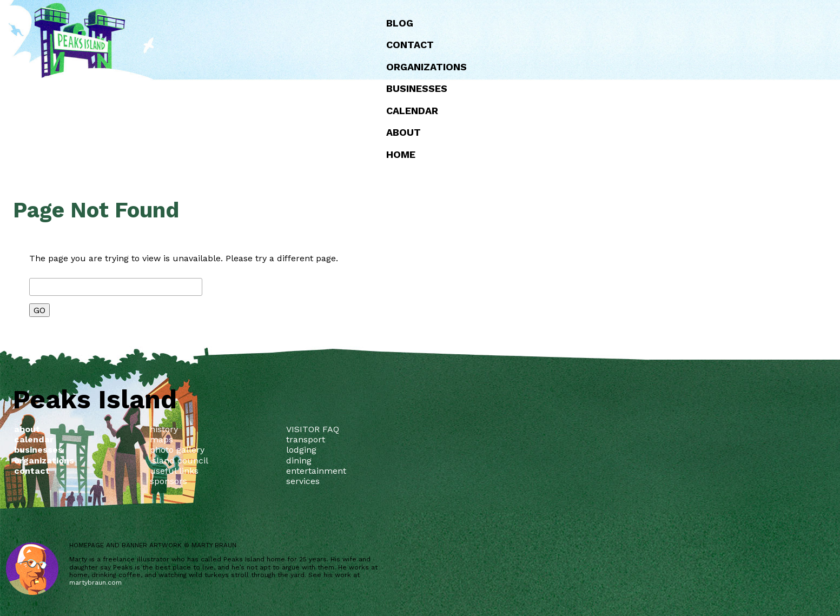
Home (401, 154)
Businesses (417, 88)
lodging (301, 450)
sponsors (168, 481)
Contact (410, 45)
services (303, 481)
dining (299, 461)
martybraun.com (95, 582)
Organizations (426, 67)
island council (179, 461)
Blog (400, 23)
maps (161, 439)
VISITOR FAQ (313, 429)
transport (306, 439)
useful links (174, 471)
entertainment (316, 471)
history (164, 429)
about (404, 132)
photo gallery (177, 450)
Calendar (412, 111)
